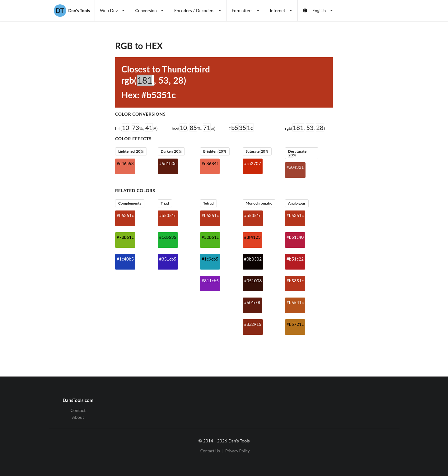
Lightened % (131, 151)
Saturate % (257, 151)
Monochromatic (259, 203)
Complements (130, 203)
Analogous (297, 203)
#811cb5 (210, 281)
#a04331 (295, 167)
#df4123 (252, 237)
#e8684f (210, 163)
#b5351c (125, 215)
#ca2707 (253, 163)
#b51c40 (295, 237)
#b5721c (295, 324)
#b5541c (295, 302)
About (78, 417)
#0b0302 (253, 259)
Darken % (171, 151)
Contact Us (210, 451)
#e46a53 (125, 163)
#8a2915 (253, 324)
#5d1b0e (168, 163)
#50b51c (210, 237)
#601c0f (252, 302)
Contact (78, 410)
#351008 (253, 281)
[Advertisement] (384, 123)
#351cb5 (168, 259)
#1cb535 (168, 237)
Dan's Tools (72, 11)
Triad (165, 203)
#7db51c (125, 237)
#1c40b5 (125, 259)
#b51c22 (295, 259)
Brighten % (215, 151)
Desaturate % (297, 153)
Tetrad (208, 203)
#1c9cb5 (210, 259)
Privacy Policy (237, 451)
